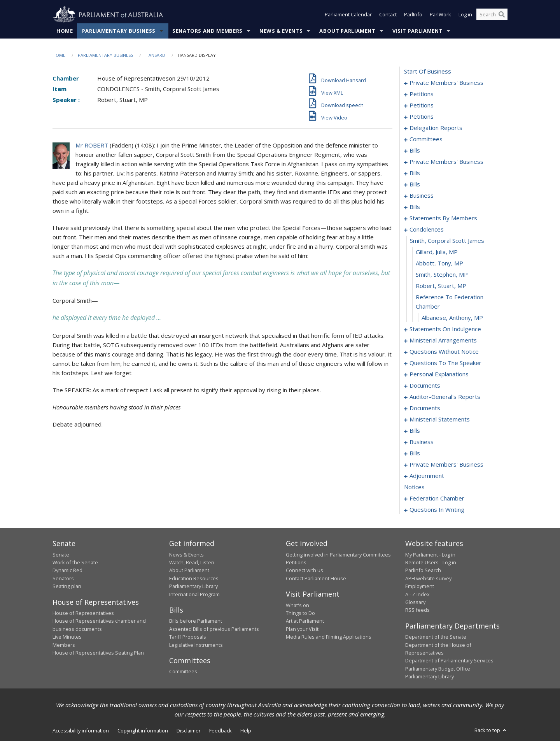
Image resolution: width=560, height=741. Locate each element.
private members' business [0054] (446, 162)
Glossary (415, 602)
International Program (194, 594)
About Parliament (347, 31)
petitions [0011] (422, 105)
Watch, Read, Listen (192, 562)
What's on (297, 605)
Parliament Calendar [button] (348, 15)
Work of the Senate (75, 562)
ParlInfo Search (423, 571)
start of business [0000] (428, 72)
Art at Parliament (305, 621)
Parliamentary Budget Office (438, 669)
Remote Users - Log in (431, 562)
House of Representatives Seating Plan (98, 653)
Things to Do (300, 613)
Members (64, 645)
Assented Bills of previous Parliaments (214, 629)
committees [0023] (426, 139)
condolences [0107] (427, 230)
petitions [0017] (422, 117)
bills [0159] (415, 431)
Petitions (296, 562)
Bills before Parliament (196, 621)
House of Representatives (83, 613)
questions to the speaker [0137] (445, 363)
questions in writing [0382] (437, 510)
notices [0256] (414, 487)
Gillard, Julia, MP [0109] (437, 252)
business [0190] (422, 442)
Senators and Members (207, 31)
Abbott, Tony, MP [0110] (439, 263)
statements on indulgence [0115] (445, 329)
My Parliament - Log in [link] (430, 555)
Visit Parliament (417, 31)
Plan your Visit (302, 629)
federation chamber (437, 499)
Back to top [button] (491, 730)
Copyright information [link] (143, 730)
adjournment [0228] (427, 476)
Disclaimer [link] (189, 730)
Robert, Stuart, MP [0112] (441, 286)
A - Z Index (417, 594)
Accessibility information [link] (81, 730)
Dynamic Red (67, 571)
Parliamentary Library (193, 586)
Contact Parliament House (316, 578)
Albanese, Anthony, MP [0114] (452, 318)
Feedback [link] (220, 730)
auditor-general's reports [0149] (445, 397)
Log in (465, 15)
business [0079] (422, 196)
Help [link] (246, 730)
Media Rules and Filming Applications (329, 637)
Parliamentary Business (119, 31)
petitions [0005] (422, 94)
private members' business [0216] (446, 465)
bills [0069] (415, 184)
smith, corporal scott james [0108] (447, 241)
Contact (388, 15)
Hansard (155, 55)
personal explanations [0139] (439, 374)
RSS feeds (417, 610)
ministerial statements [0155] (440, 420)
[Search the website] (492, 15)
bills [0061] (415, 173)
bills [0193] (415, 453)
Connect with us (304, 571)
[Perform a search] (502, 15)
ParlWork (440, 15)
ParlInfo (413, 15)
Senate (61, 555)
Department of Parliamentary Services (449, 661)
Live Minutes (67, 637)
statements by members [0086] (443, 218)
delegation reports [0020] (436, 128)
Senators (63, 578)
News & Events (281, 31)
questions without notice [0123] (444, 352)
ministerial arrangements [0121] (443, 341)
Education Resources (194, 578)
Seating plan (67, 586)
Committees (183, 672)
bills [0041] (415, 151)
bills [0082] (415, 207)
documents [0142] (425, 386)
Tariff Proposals (188, 637)
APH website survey (428, 578)
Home (65, 31)
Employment (420, 586)
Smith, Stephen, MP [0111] (442, 275)
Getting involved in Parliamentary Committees (338, 555)
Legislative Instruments (196, 645)
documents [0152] (425, 408)
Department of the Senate (436, 637)
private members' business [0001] (446, 83)
